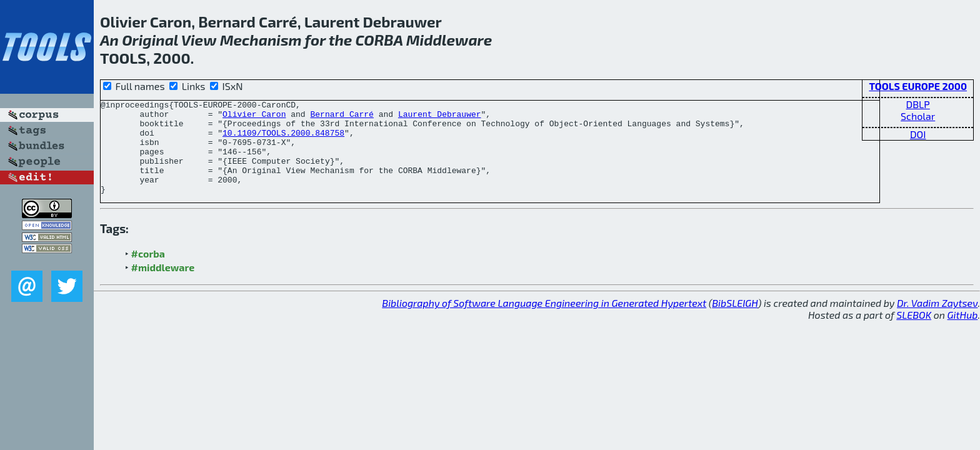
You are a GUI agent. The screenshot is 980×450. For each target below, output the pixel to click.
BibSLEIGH (735, 322)
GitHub (963, 333)
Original (150, 40)
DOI (918, 134)
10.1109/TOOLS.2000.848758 (283, 140)
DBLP (918, 104)
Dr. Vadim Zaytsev (937, 322)
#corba (148, 272)
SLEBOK (914, 333)
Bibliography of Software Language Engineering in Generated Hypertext (544, 322)
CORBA (379, 40)
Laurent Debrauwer (440, 117)
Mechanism (261, 40)
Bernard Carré (342, 117)
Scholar (918, 116)
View (199, 40)
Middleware (449, 40)
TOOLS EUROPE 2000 (918, 86)
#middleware (163, 286)
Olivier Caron (254, 117)
